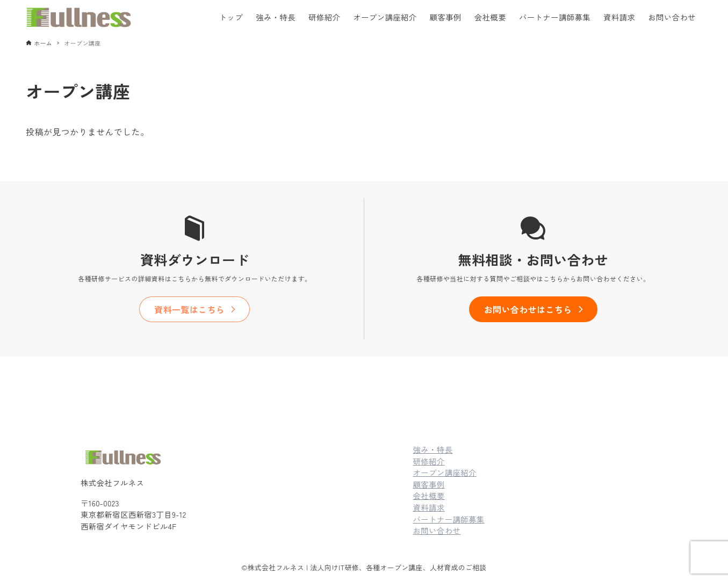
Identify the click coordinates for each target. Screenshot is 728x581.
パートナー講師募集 (449, 519)
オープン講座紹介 (445, 472)
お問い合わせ (437, 530)
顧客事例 (429, 484)
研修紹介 (429, 461)
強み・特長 (433, 449)
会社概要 (429, 495)
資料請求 (429, 507)
